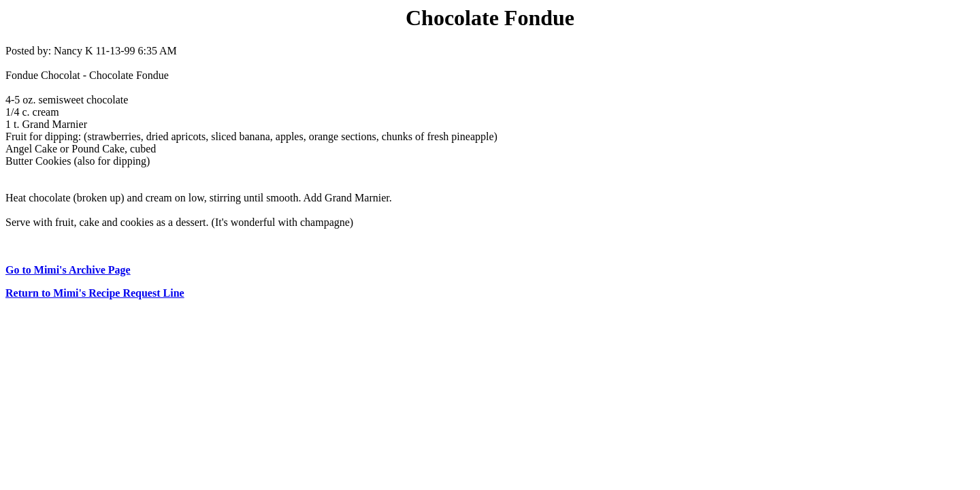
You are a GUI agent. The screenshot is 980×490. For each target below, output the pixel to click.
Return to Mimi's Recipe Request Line (95, 293)
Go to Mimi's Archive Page (68, 270)
